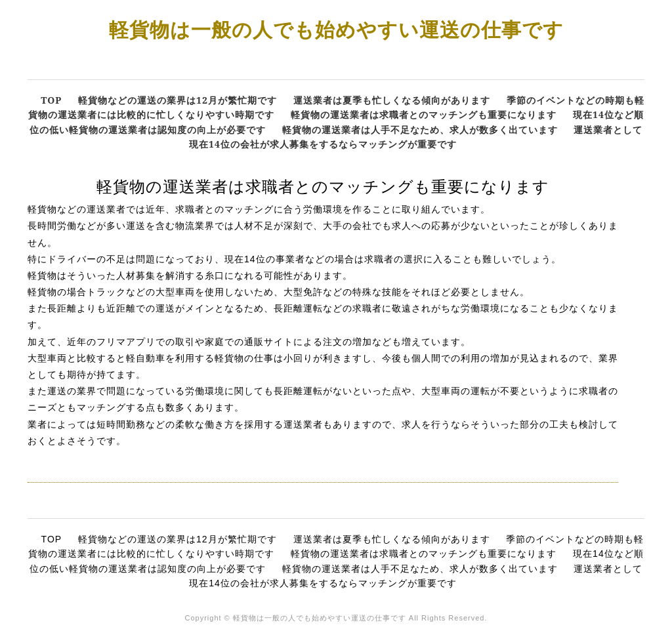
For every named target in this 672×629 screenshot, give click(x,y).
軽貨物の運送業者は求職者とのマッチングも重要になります (424, 114)
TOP (51, 100)
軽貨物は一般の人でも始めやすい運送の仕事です (336, 29)
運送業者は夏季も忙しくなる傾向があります (392, 100)
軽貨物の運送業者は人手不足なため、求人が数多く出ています (420, 130)
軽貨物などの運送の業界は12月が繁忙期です (178, 100)
